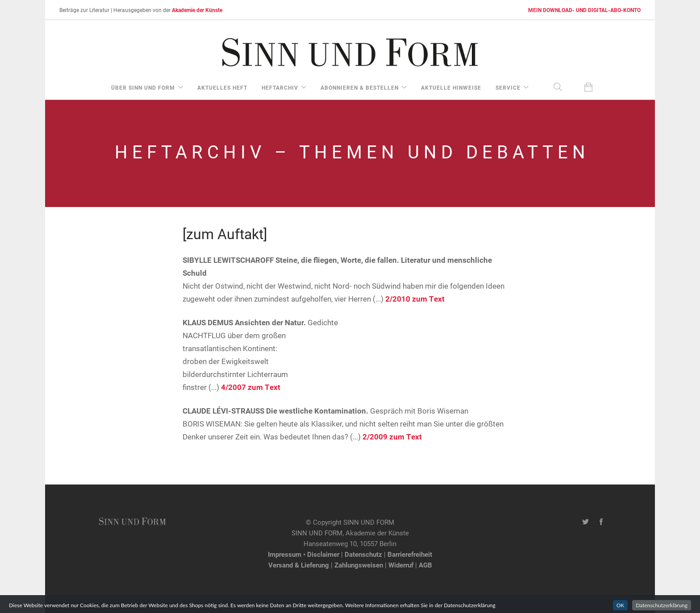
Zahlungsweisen (359, 565)
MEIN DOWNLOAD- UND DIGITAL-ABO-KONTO (584, 10)
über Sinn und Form (143, 87)
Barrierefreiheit (410, 554)
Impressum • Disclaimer (304, 554)
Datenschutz (363, 554)
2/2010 (398, 299)
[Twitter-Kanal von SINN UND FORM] (585, 522)
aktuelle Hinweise (451, 87)
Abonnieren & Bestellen (360, 87)
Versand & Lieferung (299, 565)
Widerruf (401, 565)
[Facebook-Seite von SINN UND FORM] (601, 522)
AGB (425, 565)
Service (508, 87)
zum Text (428, 299)
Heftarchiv (280, 87)
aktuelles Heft (222, 87)
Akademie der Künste (197, 10)
